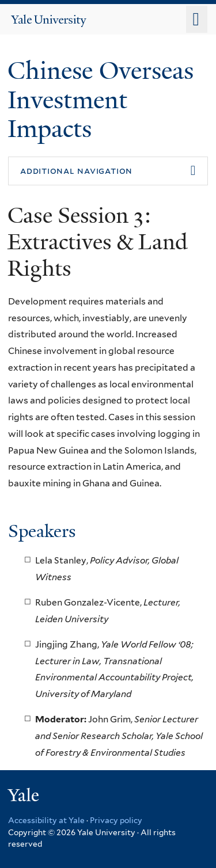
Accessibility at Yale (46, 820)
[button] (108, 171)
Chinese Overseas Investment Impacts (101, 99)
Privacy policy (116, 820)
